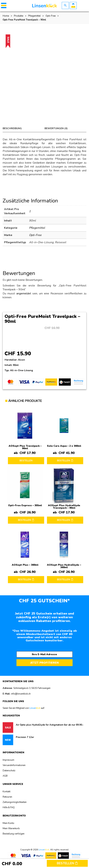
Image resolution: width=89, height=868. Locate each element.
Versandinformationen (14, 765)
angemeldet (24, 294)
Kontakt (7, 792)
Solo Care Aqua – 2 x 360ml (64, 446)
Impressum (8, 760)
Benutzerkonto (73, 5)
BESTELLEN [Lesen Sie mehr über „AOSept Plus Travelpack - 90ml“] (26, 461)
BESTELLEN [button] (63, 461)
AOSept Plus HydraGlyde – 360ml (64, 566)
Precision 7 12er (25, 737)
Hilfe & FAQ (9, 807)
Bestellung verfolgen (14, 834)
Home (6, 16)
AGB (5, 776)
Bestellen (67, 863)
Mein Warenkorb (11, 828)
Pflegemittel (34, 16)
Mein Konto (8, 823)
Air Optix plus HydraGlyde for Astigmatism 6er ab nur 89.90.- (50, 725)
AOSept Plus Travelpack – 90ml (25, 447)
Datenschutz (9, 771)
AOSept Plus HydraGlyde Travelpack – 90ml (64, 507)
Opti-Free (51, 16)
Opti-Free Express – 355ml (25, 505)
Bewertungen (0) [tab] (56, 128)
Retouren (7, 797)
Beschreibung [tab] (12, 128)
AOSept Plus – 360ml (25, 565)
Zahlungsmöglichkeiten (15, 802)
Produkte (19, 16)
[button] (3, 5)
